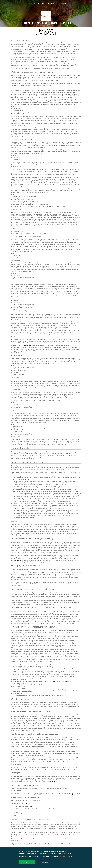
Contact (54, 3)
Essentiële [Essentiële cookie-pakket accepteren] (45, 862)
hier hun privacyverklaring (61, 681)
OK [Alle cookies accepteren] (27, 862)
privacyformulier (18, 560)
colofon (63, 3)
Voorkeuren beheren (64, 856)
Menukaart (32, 3)
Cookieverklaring (26, 346)
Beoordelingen (44, 3)
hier (38, 798)
